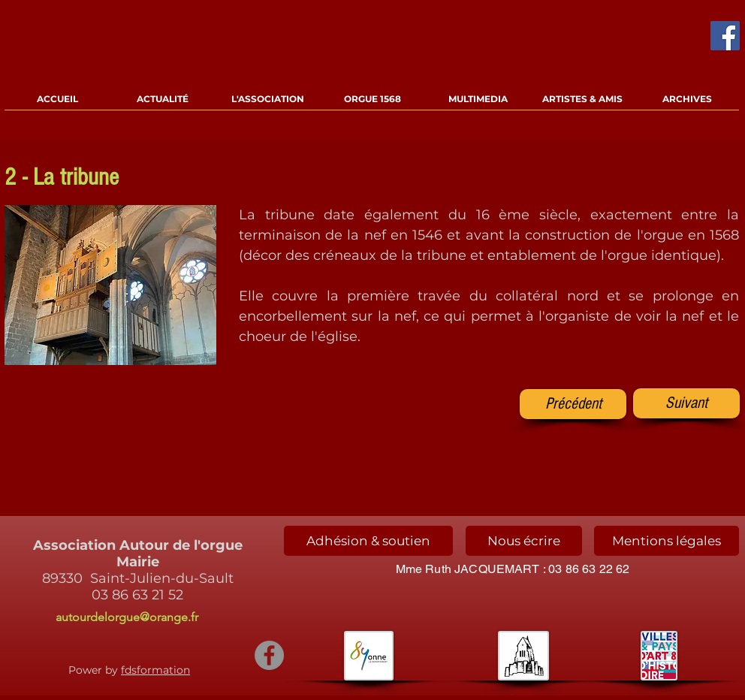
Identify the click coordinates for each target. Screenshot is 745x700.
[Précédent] (573, 404)
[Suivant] (686, 403)
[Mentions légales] (667, 541)
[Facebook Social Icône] (725, 36)
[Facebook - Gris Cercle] (269, 655)
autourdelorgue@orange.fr (127, 617)
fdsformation (155, 670)
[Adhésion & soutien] (368, 541)
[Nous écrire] (524, 541)
